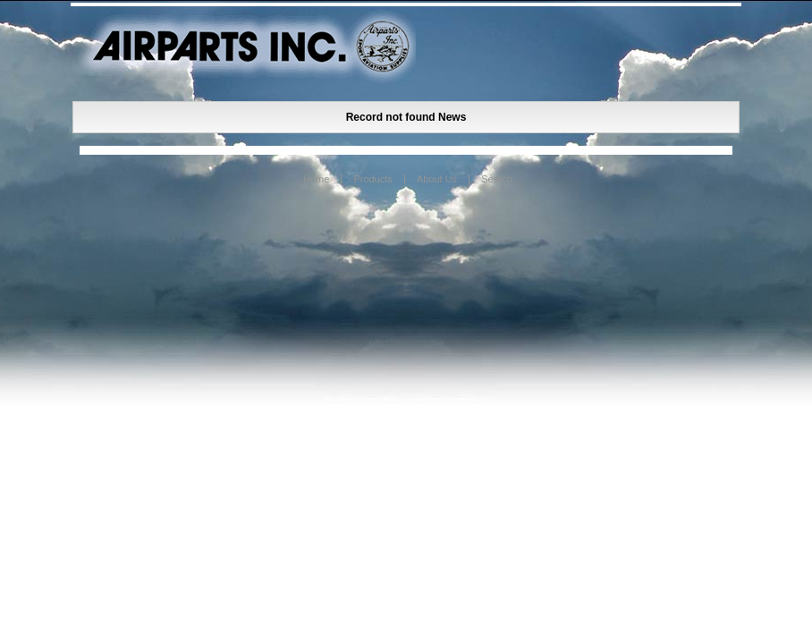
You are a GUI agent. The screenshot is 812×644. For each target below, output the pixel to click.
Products (372, 179)
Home (316, 179)
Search (497, 179)
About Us (437, 179)
